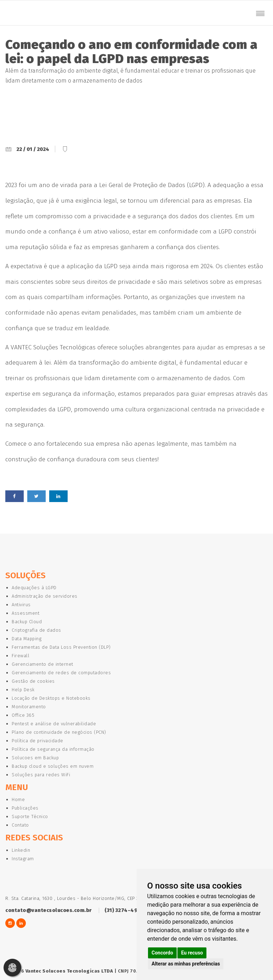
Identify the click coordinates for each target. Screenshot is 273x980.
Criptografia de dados (36, 630)
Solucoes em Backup (35, 758)
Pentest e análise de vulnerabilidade (54, 724)
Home (18, 799)
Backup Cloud (27, 622)
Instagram (23, 859)
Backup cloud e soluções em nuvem (53, 766)
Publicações (25, 808)
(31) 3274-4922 (124, 910)
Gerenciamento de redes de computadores (61, 673)
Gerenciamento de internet (42, 664)
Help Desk (23, 690)
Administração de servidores (45, 596)
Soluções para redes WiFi (41, 775)
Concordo (162, 953)
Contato (20, 825)
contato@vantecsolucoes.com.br (49, 910)
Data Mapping (27, 639)
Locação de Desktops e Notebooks (51, 698)
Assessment (25, 613)
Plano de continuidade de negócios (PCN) (59, 732)
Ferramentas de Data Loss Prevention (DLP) (61, 647)
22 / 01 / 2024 (33, 149)
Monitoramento (29, 707)
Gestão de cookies (33, 681)
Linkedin (21, 850)
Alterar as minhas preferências (186, 964)
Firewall (21, 656)
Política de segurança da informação (53, 749)
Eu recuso (192, 953)
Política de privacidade (38, 741)
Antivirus (21, 605)
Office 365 (23, 715)
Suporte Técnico (30, 816)
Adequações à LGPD (34, 588)
